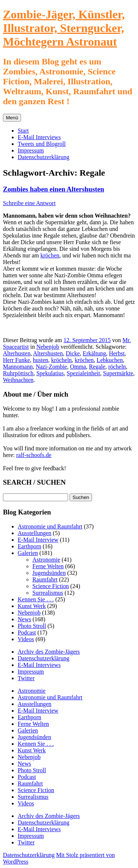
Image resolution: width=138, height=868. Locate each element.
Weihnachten (18, 380)
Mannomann (18, 367)
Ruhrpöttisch (18, 373)
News (24, 619)
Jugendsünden (49, 573)
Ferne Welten (48, 566)
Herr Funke (16, 360)
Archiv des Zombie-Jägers (49, 652)
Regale (97, 367)
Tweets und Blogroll (42, 144)
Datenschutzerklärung (43, 157)
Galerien (28, 553)
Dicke (73, 353)
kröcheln (61, 360)
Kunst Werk (32, 606)
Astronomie (46, 560)
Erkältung (94, 353)
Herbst (117, 353)
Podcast (27, 632)
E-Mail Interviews (39, 137)
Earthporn (29, 546)
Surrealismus (48, 593)
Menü (12, 118)
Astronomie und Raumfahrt (50, 526)
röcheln (117, 367)
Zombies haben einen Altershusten (54, 189)
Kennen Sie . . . (36, 599)
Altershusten (48, 353)
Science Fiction (51, 586)
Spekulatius (50, 373)
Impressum (31, 150)
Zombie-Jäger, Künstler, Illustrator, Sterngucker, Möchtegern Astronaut (64, 28)
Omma (78, 367)
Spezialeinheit (83, 373)
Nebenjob (48, 347)
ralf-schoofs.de (34, 455)
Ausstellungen (35, 533)
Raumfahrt (45, 579)
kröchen (50, 255)
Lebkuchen (110, 360)
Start (23, 131)
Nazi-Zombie (51, 367)
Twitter (26, 678)
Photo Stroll (32, 626)
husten (40, 360)
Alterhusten (17, 353)
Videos (26, 639)
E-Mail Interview (38, 540)
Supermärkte (118, 373)
